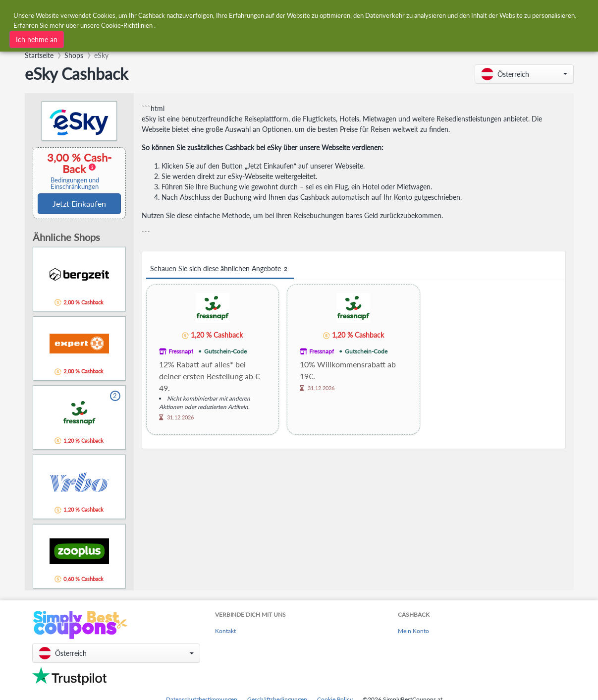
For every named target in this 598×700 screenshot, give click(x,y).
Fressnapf (181, 351)
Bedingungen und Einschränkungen (75, 183)
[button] (524, 74)
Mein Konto (413, 631)
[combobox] (275, 14)
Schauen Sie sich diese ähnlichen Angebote (220, 269)
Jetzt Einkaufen (79, 204)
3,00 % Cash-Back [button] (75, 171)
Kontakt (225, 631)
